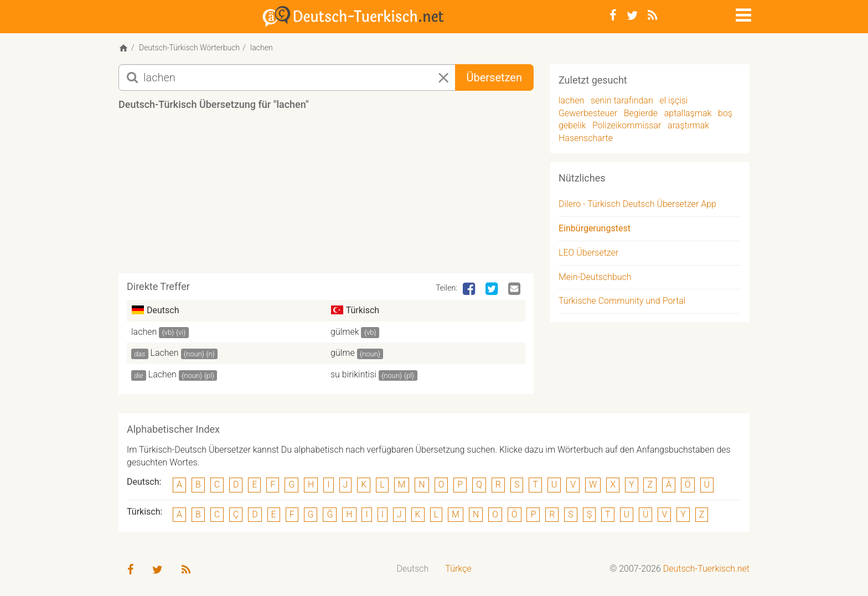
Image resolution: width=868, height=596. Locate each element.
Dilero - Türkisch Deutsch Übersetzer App (637, 204)
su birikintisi (353, 374)
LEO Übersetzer (588, 253)
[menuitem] (413, 569)
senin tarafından (622, 100)
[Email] (515, 289)
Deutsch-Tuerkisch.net (706, 569)
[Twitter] (632, 15)
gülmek (345, 332)
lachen (144, 332)
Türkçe (458, 569)
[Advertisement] (326, 196)
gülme (343, 353)
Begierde (641, 113)
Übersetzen (494, 77)
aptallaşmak (688, 113)
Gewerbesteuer (588, 113)
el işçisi (673, 100)
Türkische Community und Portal (622, 301)
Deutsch (413, 569)
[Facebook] (613, 15)
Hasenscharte (586, 138)
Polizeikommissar (627, 125)
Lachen (165, 353)
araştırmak (688, 125)
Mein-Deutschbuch (595, 277)
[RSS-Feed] (652, 15)
